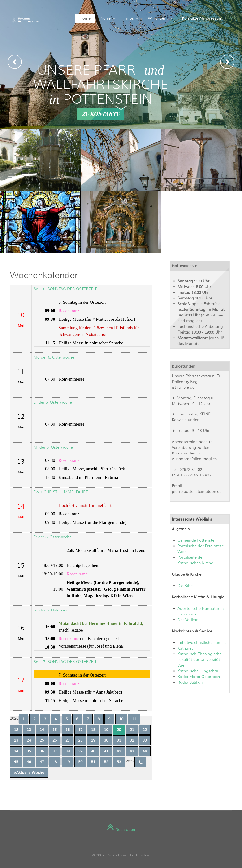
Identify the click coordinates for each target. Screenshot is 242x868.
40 (93, 751)
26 (55, 740)
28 (80, 740)
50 (80, 762)
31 (119, 740)
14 (42, 730)
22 (145, 730)
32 (132, 740)
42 (119, 751)
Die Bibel (186, 586)
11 (134, 719)
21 (132, 730)
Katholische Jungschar (198, 671)
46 (29, 762)
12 (16, 730)
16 (68, 730)
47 (42, 762)
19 (106, 730)
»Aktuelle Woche (29, 773)
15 (55, 730)
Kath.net (185, 648)
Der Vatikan (188, 620)
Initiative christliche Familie (202, 643)
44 (145, 751)
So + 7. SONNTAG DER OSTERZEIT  (66, 662)
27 (68, 740)
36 (42, 751)
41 (106, 751)
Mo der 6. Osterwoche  (54, 357)
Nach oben (121, 830)
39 (80, 751)
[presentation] (15, 62)
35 (29, 751)
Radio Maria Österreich (199, 677)
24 (29, 740)
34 (16, 751)
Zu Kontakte (101, 114)
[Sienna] (24, 20)
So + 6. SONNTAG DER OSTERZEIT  (66, 289)
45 (16, 762)
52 (106, 762)
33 (145, 740)
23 (16, 740)
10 (121, 719)
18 (93, 730)
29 (93, 740)
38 (68, 751)
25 (42, 740)
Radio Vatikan (190, 682)
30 (106, 740)
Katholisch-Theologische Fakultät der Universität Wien (200, 660)
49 (68, 762)
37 (55, 751)
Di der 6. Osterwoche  (53, 402)
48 (55, 762)
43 (132, 751)
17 (80, 730)
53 (119, 762)
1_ (140, 762)
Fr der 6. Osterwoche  (53, 537)
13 (29, 730)
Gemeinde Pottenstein (198, 540)
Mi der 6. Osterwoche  (54, 447)
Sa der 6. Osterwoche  (54, 610)
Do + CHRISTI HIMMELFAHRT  (61, 492)
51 (93, 762)
